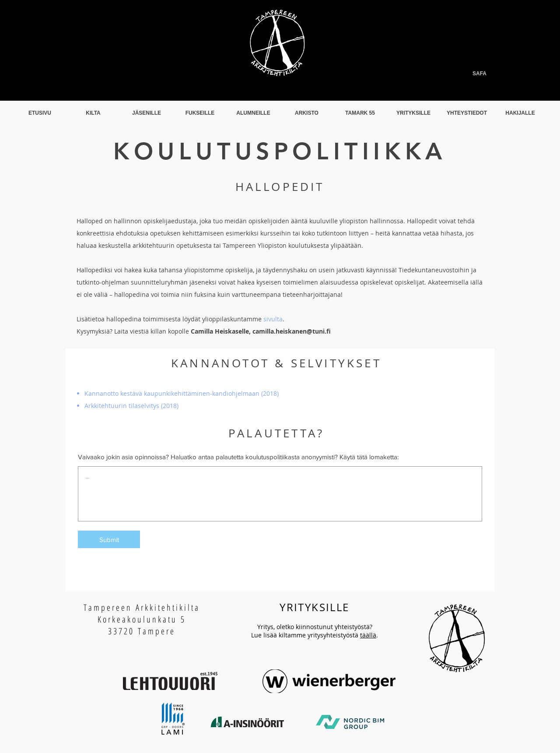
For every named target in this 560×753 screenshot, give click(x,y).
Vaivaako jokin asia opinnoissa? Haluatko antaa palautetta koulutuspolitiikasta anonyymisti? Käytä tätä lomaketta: (238, 457)
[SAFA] (455, 74)
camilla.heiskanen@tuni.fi (292, 331)
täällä (368, 635)
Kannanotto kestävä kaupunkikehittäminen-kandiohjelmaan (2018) (182, 393)
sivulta (273, 319)
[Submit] (109, 539)
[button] (93, 113)
